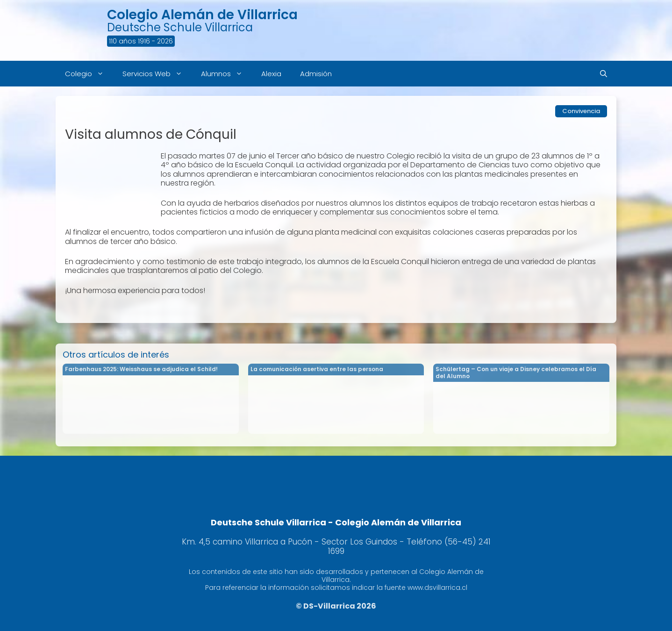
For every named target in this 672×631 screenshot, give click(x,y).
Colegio (89, 74)
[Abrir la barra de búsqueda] (604, 74)
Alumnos (226, 74)
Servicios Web (157, 74)
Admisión (316, 74)
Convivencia (581, 111)
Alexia (271, 74)
